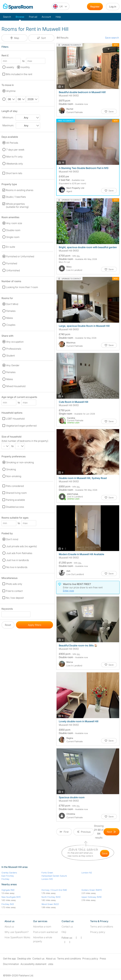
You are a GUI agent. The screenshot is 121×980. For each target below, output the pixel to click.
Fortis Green (47, 873)
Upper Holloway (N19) (92, 897)
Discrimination (11, 964)
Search (7, 17)
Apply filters (35, 625)
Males (10, 318)
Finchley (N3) (8, 904)
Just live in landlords (18, 560)
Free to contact (14, 591)
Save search (112, 38)
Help (58, 17)
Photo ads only (14, 584)
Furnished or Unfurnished (20, 256)
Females (11, 311)
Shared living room (16, 493)
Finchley (5, 879)
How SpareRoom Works (17, 937)
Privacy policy (98, 932)
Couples (11, 325)
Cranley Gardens (9, 873)
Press (103, 959)
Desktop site (24, 959)
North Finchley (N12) (51, 897)
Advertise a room (42, 927)
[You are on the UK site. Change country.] (61, 6)
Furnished (12, 263)
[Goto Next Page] (111, 832)
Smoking (11, 469)
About (9, 927)
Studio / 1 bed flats (16, 197)
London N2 (87, 873)
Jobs (51, 964)
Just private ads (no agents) (22, 546)
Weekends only (15, 164)
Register (95, 7)
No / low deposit (15, 598)
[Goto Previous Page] (84, 832)
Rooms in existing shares (20, 190)
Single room (13, 237)
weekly (10, 67)
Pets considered (15, 486)
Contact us (67, 927)
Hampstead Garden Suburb (54, 876)
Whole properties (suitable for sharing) (17, 205)
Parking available (15, 500)
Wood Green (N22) (50, 904)
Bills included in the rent (19, 74)
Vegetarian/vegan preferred (21, 426)
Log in (113, 7)
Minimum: (8, 117)
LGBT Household (15, 419)
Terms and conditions (102, 927)
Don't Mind (12, 304)
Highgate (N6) (8, 890)
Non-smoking (14, 476)
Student (10, 356)
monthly (25, 67)
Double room (13, 230)
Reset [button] (8, 625)
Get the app (9, 959)
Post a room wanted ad (45, 932)
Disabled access (15, 507)
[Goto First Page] (64, 832)
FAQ (64, 932)
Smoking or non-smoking (20, 462)
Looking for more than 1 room (22, 287)
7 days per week (15, 150)
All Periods (12, 143)
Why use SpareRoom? (17, 932)
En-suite (10, 247)
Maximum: (8, 125)
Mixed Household (16, 386)
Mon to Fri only (14, 157)
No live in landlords (17, 567)
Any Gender (13, 365)
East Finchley (8, 876)
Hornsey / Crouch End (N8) (54, 890)
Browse (20, 17)
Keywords (7, 609)
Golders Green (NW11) (92, 890)
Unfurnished (13, 270)
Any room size (14, 223)
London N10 (47, 879)
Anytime (11, 91)
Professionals (14, 349)
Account (46, 17)
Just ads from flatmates (19, 553)
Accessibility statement (33, 964)
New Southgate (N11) (11, 897)
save (105, 853)
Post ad (33, 17)
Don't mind (12, 539)
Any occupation (15, 342)
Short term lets (14, 173)
